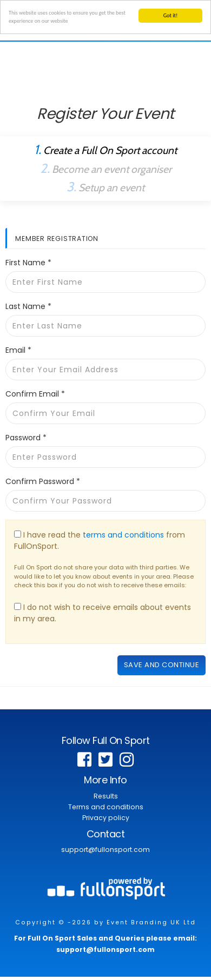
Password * (26, 438)
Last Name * (28, 306)
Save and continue (162, 665)
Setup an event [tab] (105, 187)
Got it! (171, 15)
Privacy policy (106, 818)
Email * (18, 350)
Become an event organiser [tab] (106, 168)
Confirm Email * (35, 394)
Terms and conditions (106, 807)
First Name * (28, 263)
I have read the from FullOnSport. (100, 541)
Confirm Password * (43, 481)
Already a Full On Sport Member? (106, 127)
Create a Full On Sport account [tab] (105, 149)
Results (106, 796)
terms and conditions (123, 535)
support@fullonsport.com (105, 850)
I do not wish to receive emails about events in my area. (103, 613)
